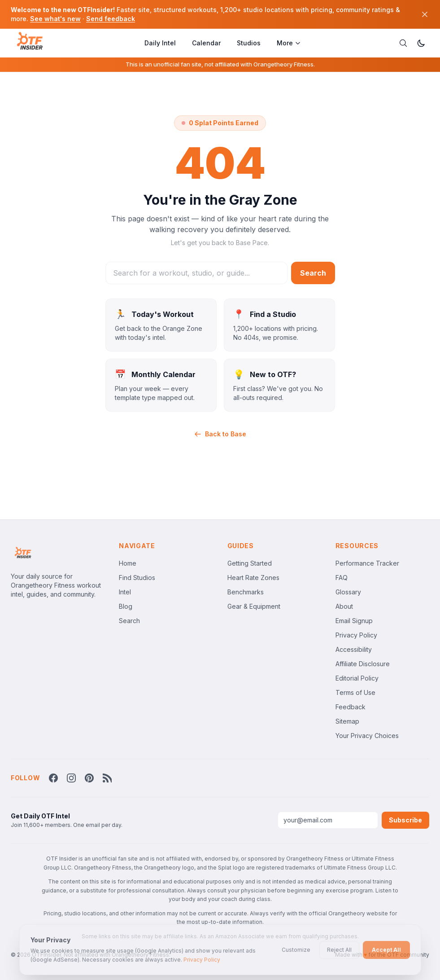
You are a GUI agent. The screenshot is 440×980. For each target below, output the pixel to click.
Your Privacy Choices (367, 736)
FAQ (342, 578)
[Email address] (328, 820)
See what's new (55, 19)
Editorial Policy (357, 678)
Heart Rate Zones (253, 578)
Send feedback (111, 19)
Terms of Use (355, 692)
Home (128, 563)
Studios (249, 43)
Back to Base (220, 434)
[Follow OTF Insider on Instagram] (71, 778)
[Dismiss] (425, 14)
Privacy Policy (356, 635)
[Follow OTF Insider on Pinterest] (89, 778)
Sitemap (347, 721)
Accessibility (354, 649)
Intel (125, 592)
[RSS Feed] (107, 778)
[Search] (403, 43)
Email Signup (354, 621)
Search (313, 273)
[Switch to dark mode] (421, 43)
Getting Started (250, 563)
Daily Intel (160, 43)
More (289, 43)
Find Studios (137, 578)
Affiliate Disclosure (363, 664)
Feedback (351, 707)
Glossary (348, 592)
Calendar (206, 43)
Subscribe (405, 820)
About (344, 606)
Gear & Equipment (254, 606)
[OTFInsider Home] (30, 43)
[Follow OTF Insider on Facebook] (53, 778)
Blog (126, 606)
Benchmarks (246, 592)
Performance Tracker (367, 563)
